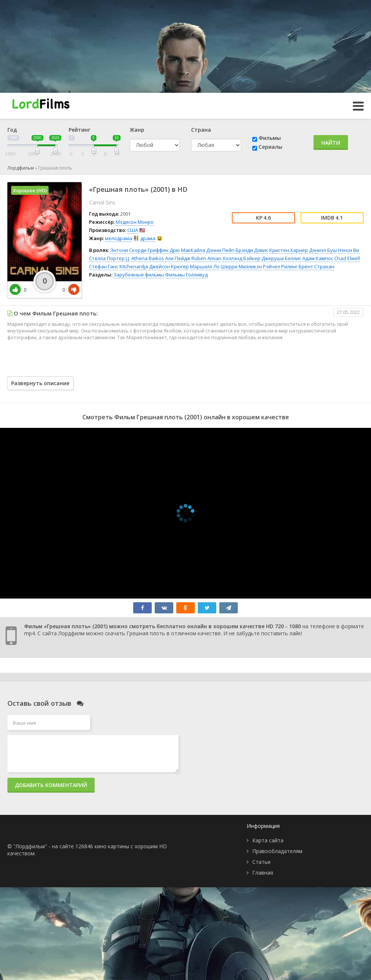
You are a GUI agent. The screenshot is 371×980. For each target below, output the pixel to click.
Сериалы (270, 147)
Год (12, 130)
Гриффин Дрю (164, 250)
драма (148, 238)
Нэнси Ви (349, 250)
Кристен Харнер (289, 250)
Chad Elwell (347, 258)
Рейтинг (79, 130)
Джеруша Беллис (281, 258)
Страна (201, 130)
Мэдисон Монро (135, 222)
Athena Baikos (148, 258)
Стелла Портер (107, 258)
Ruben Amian (206, 258)
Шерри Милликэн (241, 266)
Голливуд (197, 275)
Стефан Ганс (104, 266)
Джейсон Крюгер (169, 266)
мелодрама (119, 238)
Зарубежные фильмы (139, 275)
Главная (263, 873)
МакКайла (193, 250)
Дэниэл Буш (323, 250)
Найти (331, 143)
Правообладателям (277, 851)
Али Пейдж (178, 258)
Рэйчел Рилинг (280, 266)
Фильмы (270, 138)
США (133, 230)
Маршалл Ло (205, 266)
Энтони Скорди (128, 250)
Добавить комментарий (51, 785)
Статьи (261, 862)
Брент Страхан (316, 266)
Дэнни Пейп (220, 250)
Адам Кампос (318, 258)
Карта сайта (268, 840)
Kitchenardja (134, 266)
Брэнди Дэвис (252, 250)
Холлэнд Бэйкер (242, 258)
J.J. (128, 258)
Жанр (137, 130)
